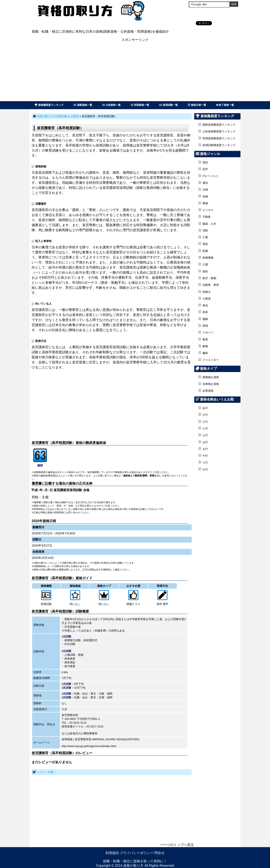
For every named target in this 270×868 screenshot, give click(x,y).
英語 (205, 162)
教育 (205, 339)
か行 (205, 415)
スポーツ (208, 333)
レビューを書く (46, 772)
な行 (205, 435)
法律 (205, 190)
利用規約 (112, 853)
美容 (205, 312)
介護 (205, 264)
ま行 (205, 449)
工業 (205, 237)
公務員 (75, 116)
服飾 (205, 319)
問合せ (159, 853)
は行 (205, 442)
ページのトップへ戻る (177, 845)
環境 (205, 326)
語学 (205, 169)
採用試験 (62, 116)
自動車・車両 (211, 285)
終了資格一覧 (225, 105)
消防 (205, 230)
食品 (205, 305)
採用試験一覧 (168, 105)
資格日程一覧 (197, 105)
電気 (205, 244)
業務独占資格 (211, 377)
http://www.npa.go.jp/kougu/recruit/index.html (89, 746)
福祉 (205, 271)
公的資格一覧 (111, 105)
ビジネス (208, 210)
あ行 (205, 408)
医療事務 (208, 258)
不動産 (207, 217)
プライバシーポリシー (137, 853)
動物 (205, 346)
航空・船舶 (209, 278)
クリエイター (211, 360)
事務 (205, 203)
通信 (205, 183)
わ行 (205, 469)
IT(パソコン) (210, 176)
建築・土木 (209, 224)
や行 (205, 456)
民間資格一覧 (140, 105)
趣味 (205, 353)
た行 (205, 428)
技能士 (207, 292)
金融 (205, 196)
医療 (205, 251)
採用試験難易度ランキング (219, 145)
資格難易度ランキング (49, 105)
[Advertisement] (135, 72)
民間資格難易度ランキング (219, 138)
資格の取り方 (45, 116)
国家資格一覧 (83, 105)
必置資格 (208, 391)
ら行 (205, 462)
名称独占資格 (211, 384)
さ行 (205, 422)
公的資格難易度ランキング (219, 131)
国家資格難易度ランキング (219, 125)
